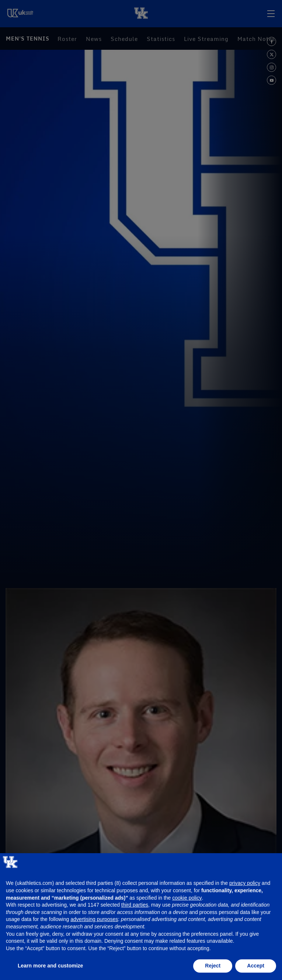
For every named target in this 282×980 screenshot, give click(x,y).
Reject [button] (213, 966)
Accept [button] (256, 966)
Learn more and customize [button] (50, 966)
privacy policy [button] (245, 883)
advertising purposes (94, 919)
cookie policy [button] (187, 898)
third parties (135, 905)
